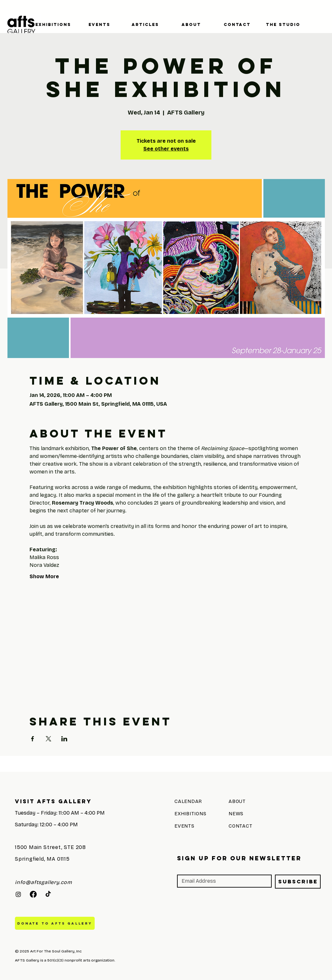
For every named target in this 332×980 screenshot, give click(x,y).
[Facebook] (33, 894)
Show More (44, 576)
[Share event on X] (48, 739)
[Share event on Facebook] (33, 739)
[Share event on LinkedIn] (64, 739)
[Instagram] (18, 894)
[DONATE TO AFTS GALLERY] (55, 923)
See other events (166, 149)
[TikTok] (48, 894)
